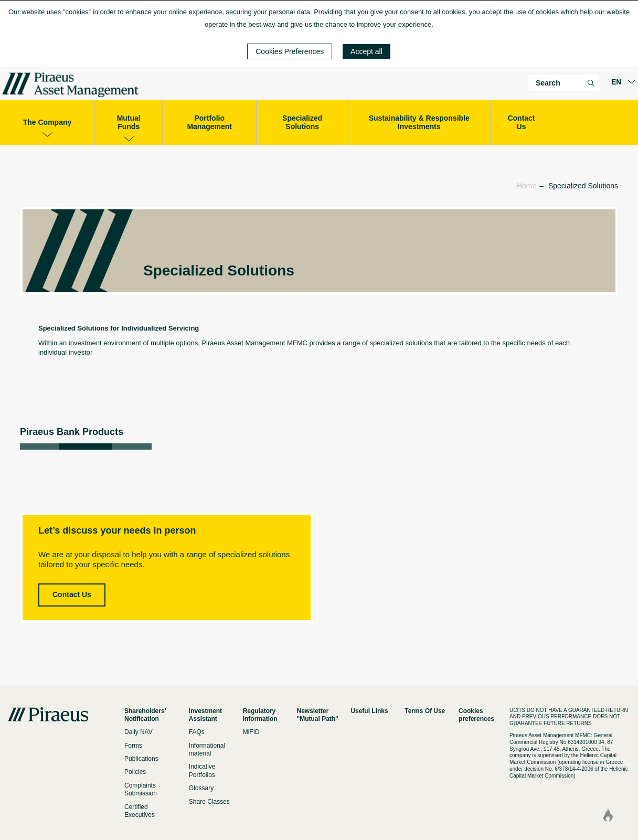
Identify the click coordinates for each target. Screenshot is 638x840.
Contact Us (72, 594)
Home (527, 186)
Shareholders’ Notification (145, 715)
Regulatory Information (260, 715)
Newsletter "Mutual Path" (318, 715)
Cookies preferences (476, 715)
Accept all (366, 51)
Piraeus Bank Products (72, 432)
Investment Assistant (205, 715)
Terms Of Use (425, 711)
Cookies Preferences (290, 51)
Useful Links (369, 711)
